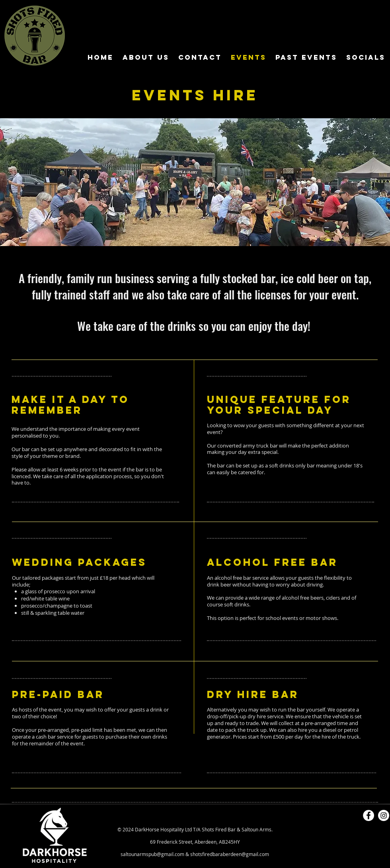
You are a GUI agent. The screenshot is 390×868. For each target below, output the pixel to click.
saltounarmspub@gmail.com (152, 854)
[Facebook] (369, 815)
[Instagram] (384, 815)
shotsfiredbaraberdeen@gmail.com (230, 854)
